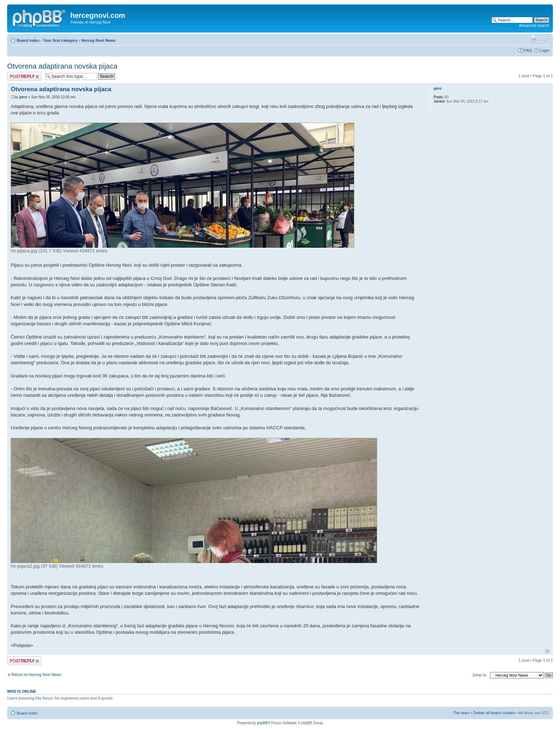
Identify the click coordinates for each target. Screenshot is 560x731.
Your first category (60, 40)
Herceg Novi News (98, 40)
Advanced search (534, 25)
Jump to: (480, 675)
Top (547, 651)
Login (544, 50)
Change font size (544, 39)
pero (23, 97)
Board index (28, 40)
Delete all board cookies (494, 713)
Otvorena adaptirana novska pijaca (62, 66)
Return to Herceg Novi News (36, 675)
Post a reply (24, 76)
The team (461, 713)
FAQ (528, 50)
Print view (533, 39)
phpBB (262, 723)
